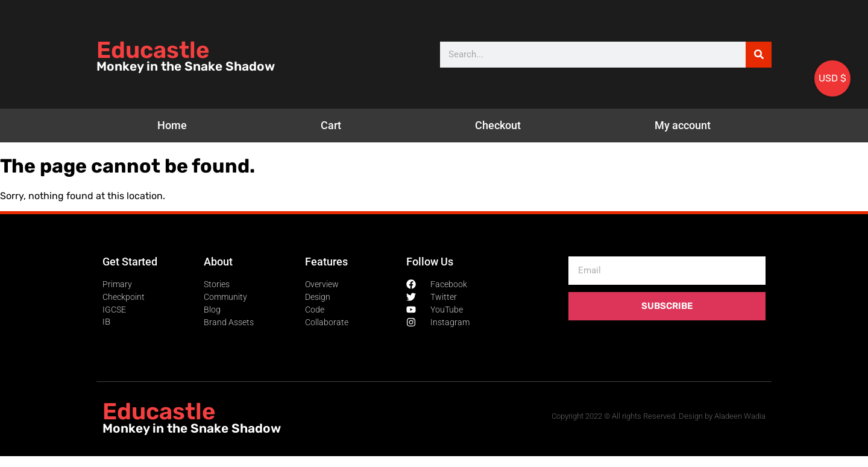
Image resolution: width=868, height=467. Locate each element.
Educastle (153, 50)
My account (683, 125)
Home (172, 125)
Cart (331, 125)
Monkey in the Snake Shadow (186, 66)
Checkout (498, 125)
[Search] (759, 55)
